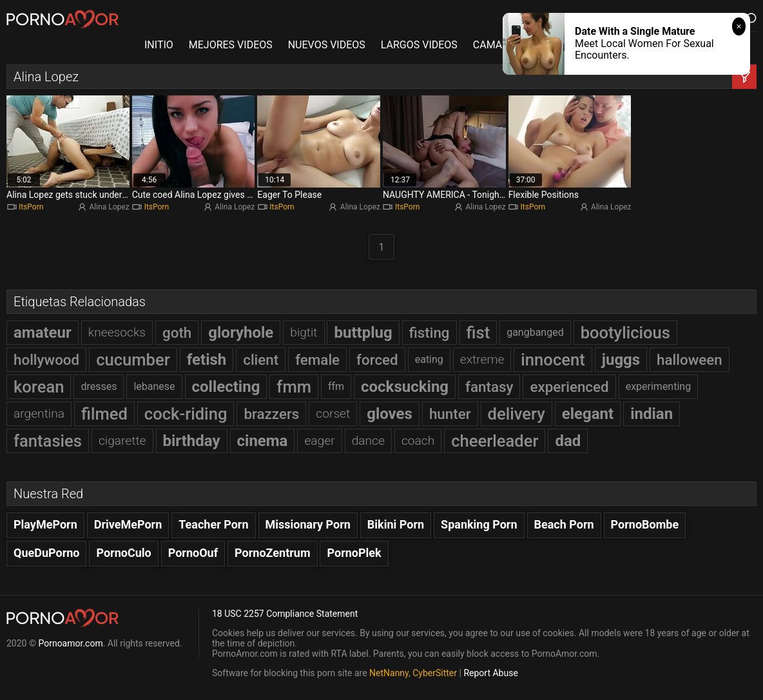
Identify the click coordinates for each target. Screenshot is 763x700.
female (317, 360)
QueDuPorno (46, 553)
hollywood (46, 360)
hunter (450, 414)
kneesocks (117, 332)
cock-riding (186, 414)
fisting (430, 333)
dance (368, 441)
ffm (336, 386)
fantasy (489, 387)
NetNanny (389, 673)
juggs (621, 360)
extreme (482, 359)
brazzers (271, 414)
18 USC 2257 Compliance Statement (285, 614)
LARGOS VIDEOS (419, 45)
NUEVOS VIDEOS (327, 45)
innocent (553, 360)
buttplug (363, 333)
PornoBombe (645, 524)
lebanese (154, 386)
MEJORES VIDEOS (231, 45)
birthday (192, 441)
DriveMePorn (128, 524)
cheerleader (495, 441)
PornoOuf (193, 553)
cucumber (133, 360)
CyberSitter (435, 673)
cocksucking (405, 387)
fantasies (48, 441)
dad (568, 441)
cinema (263, 441)
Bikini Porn (396, 524)
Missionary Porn (308, 524)
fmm (294, 387)
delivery (517, 414)
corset (333, 413)
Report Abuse (490, 673)
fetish (207, 360)
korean (39, 387)
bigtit (304, 332)
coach (418, 441)
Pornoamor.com (70, 643)
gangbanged (535, 332)
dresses (99, 386)
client (261, 360)
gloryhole (241, 333)
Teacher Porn (213, 524)
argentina (39, 413)
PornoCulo (123, 553)
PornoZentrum (272, 553)
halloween (690, 360)
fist (478, 333)
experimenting (659, 386)
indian (652, 414)
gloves (390, 414)
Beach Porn (564, 524)
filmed (104, 414)
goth (177, 333)
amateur (43, 333)
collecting (226, 387)
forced (377, 360)
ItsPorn (31, 207)
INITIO (159, 45)
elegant (588, 414)
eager (319, 441)
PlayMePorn (45, 524)
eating (429, 359)
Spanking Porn (479, 524)
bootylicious (625, 333)
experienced (569, 387)
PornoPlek (354, 553)
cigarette (122, 441)
